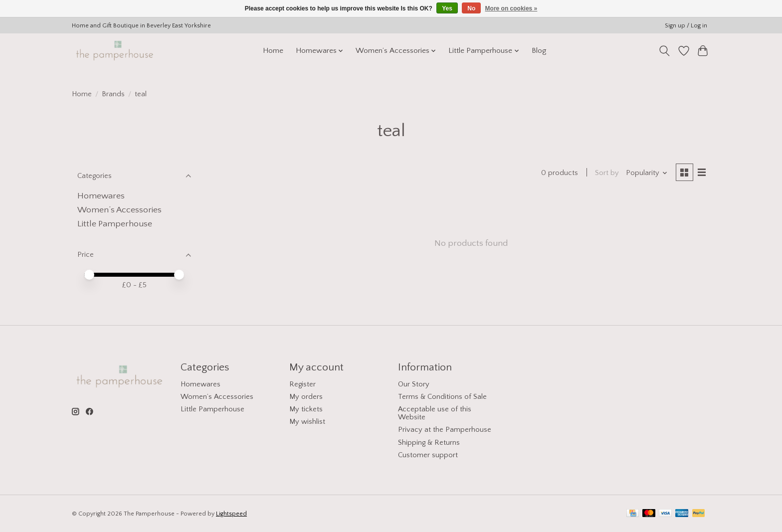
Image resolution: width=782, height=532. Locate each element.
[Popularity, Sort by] (647, 173)
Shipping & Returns (429, 443)
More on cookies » (511, 8)
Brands (113, 94)
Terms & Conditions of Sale (442, 397)
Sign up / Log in (686, 26)
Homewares (101, 196)
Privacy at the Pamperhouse (445, 430)
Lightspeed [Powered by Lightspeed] (231, 514)
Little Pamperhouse (115, 224)
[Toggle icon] (665, 51)
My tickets (306, 409)
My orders (306, 397)
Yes (447, 8)
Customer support (428, 455)
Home (273, 51)
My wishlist (307, 422)
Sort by (607, 173)
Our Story (414, 384)
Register (302, 384)
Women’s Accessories (119, 210)
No (471, 8)
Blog (539, 51)
